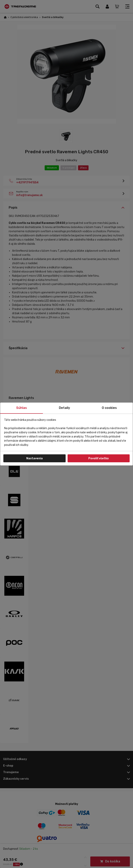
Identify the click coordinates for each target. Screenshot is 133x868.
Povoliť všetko (99, 458)
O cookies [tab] (109, 408)
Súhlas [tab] (22, 408)
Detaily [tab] (64, 408)
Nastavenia (34, 458)
